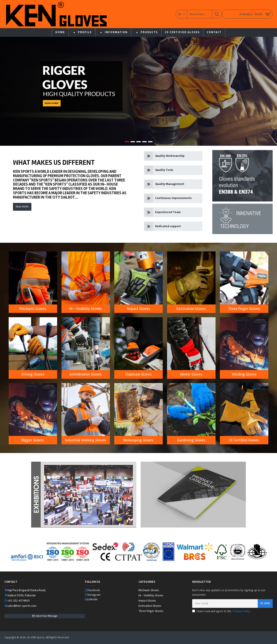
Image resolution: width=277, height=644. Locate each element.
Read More (22, 207)
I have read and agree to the (221, 611)
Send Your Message (46, 616)
